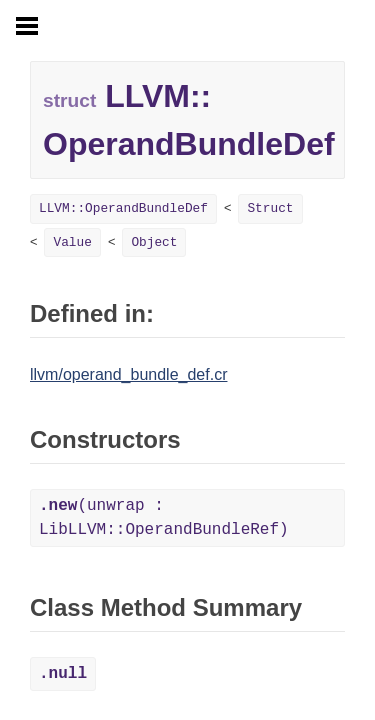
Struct (270, 208)
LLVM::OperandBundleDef (123, 208)
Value (72, 242)
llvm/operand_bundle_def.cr (128, 374)
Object (154, 242)
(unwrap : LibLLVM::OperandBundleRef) (164, 518)
